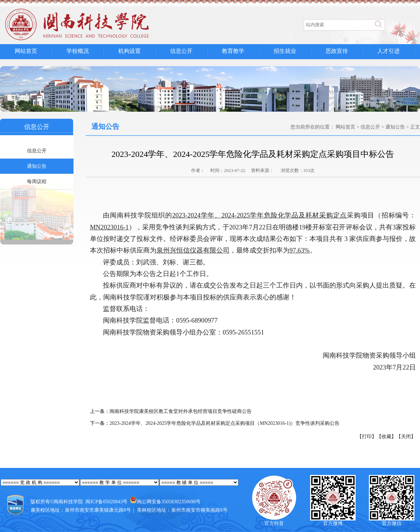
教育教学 (233, 51)
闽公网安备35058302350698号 (169, 502)
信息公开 (181, 51)
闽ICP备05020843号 (106, 502)
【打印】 (367, 437)
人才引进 (388, 51)
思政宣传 (337, 51)
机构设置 (129, 51)
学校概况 (78, 51)
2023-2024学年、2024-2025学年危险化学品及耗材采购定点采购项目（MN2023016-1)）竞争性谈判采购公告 (225, 423)
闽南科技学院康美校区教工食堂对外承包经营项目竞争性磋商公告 (181, 411)
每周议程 (37, 182)
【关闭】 (406, 437)
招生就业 (285, 51)
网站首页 (26, 51)
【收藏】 (386, 437)
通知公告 (37, 166)
